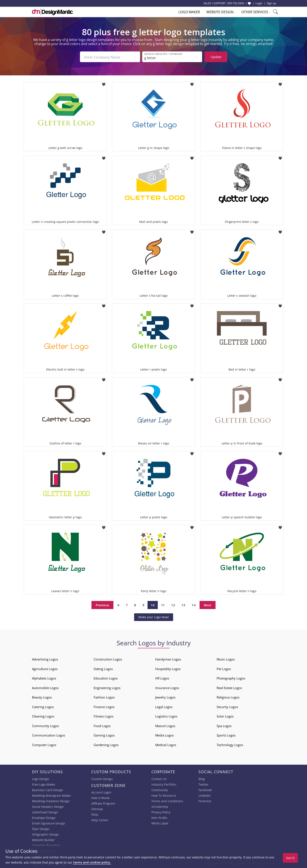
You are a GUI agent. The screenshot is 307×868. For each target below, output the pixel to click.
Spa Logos (224, 725)
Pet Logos (224, 668)
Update (216, 57)
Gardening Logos (106, 744)
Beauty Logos (42, 697)
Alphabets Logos (44, 678)
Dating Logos (103, 668)
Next (208, 604)
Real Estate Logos (229, 687)
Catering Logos (43, 706)
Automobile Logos (45, 687)
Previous (102, 604)
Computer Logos (44, 744)
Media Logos (164, 735)
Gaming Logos (104, 735)
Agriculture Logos (45, 668)
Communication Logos (49, 735)
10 (153, 604)
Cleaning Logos (43, 716)
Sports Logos (226, 735)
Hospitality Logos (168, 668)
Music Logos (226, 659)
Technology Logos (230, 744)
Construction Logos (108, 659)
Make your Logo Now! (154, 617)
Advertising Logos (45, 659)
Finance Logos (104, 706)
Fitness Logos (104, 716)
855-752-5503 (236, 3)
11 (163, 604)
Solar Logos (225, 716)
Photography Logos (231, 678)
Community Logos (45, 725)
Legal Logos (164, 706)
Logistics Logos (166, 716)
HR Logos (162, 678)
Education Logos (106, 678)
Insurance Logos (167, 687)
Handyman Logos (168, 659)
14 (194, 604)
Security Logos (227, 706)
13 (183, 604)
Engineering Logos (107, 687)
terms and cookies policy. (92, 862)
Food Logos (102, 725)
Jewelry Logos (165, 697)
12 (173, 604)
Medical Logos (166, 744)
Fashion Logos (104, 697)
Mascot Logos (165, 725)
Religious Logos (228, 697)
